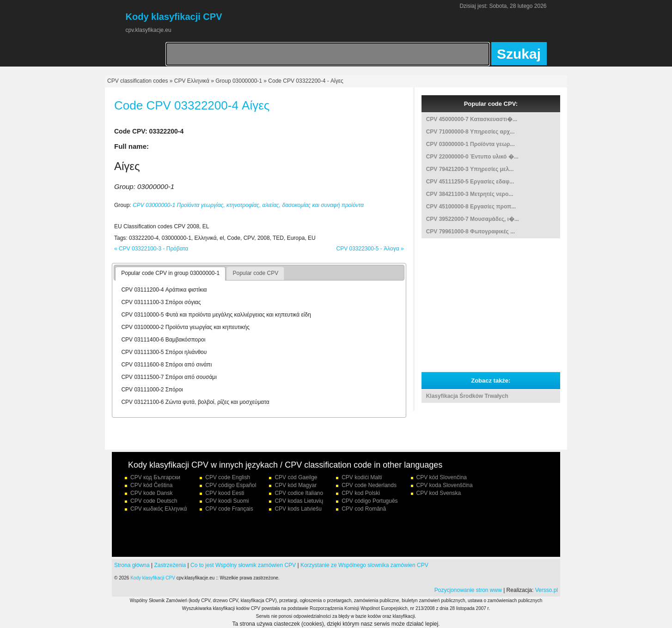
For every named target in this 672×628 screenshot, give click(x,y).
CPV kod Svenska (439, 493)
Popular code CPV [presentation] (255, 273)
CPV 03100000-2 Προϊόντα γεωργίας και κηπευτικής (185, 327)
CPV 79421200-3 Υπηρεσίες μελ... (470, 169)
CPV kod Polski (361, 493)
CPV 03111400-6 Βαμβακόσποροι (163, 340)
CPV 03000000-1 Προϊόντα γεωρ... (470, 144)
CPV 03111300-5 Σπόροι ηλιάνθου (164, 352)
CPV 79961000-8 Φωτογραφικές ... (470, 232)
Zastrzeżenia (170, 565)
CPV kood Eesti (225, 493)
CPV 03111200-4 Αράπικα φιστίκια (164, 290)
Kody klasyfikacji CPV (153, 578)
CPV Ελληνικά (192, 81)
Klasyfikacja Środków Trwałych (467, 396)
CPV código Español (231, 485)
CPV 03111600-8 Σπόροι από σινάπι (166, 365)
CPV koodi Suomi (227, 501)
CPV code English (228, 477)
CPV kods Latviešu (298, 509)
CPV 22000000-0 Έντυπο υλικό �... (472, 157)
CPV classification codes (137, 81)
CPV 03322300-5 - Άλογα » (370, 249)
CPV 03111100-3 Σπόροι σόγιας (161, 302)
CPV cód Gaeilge (296, 477)
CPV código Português (370, 501)
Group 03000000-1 (239, 81)
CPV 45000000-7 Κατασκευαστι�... (472, 119)
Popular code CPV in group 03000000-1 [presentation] (170, 273)
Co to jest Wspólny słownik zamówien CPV (243, 565)
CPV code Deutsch (154, 501)
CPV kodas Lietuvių (299, 501)
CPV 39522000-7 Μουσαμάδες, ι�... (473, 219)
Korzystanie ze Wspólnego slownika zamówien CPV (364, 565)
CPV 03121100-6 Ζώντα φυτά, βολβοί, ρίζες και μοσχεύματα (195, 402)
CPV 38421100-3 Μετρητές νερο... (470, 194)
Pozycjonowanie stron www (468, 590)
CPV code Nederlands (369, 485)
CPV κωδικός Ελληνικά (159, 509)
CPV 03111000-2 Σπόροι (152, 390)
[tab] (170, 274)
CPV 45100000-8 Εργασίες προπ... (471, 207)
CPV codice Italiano (299, 493)
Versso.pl (547, 590)
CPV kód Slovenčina (442, 477)
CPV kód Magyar (296, 485)
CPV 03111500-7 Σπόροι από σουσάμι (169, 377)
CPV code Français (229, 509)
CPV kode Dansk (151, 493)
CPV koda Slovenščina (445, 485)
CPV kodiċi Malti (362, 477)
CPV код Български (155, 477)
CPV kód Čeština (151, 485)
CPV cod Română (364, 509)
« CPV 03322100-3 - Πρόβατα (151, 249)
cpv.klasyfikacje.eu (149, 30)
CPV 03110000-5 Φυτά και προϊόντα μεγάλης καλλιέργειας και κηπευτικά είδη (216, 315)
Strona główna (132, 565)
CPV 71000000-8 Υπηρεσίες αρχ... (470, 132)
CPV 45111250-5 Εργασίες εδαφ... (470, 182)
